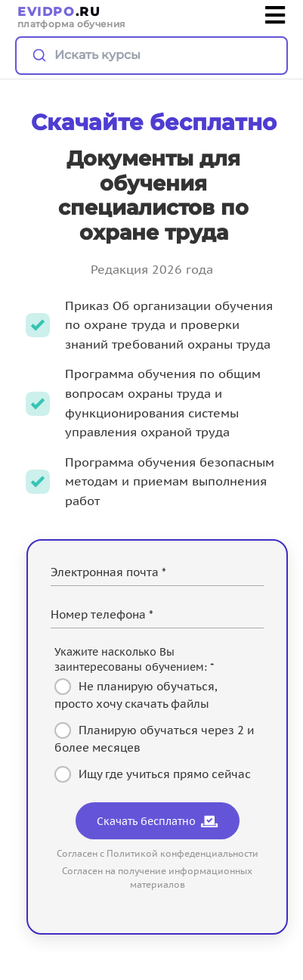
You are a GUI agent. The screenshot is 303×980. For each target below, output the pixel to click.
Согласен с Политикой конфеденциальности (158, 853)
